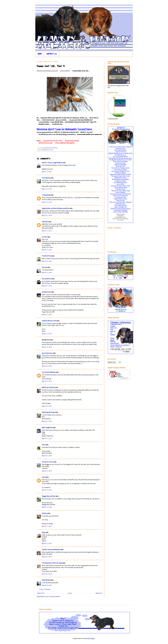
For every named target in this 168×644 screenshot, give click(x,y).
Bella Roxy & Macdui (48, 387)
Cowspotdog (46, 195)
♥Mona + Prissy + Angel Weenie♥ (52, 163)
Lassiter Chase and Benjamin (51, 550)
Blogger (92, 639)
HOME (40, 54)
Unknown (45, 222)
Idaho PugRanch (47, 428)
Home (70, 593)
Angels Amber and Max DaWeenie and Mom (56, 208)
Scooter (44, 237)
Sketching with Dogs (48, 412)
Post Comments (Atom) (53, 597)
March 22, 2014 (47, 585)
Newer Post (41, 593)
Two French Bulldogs (49, 372)
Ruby (43, 533)
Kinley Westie (46, 580)
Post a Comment (45, 589)
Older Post (99, 593)
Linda (44, 477)
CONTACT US (52, 54)
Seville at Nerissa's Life (49, 321)
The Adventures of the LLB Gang (52, 563)
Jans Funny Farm (47, 353)
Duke (43, 445)
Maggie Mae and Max (49, 496)
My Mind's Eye (46, 292)
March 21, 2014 (47, 172)
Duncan (44, 267)
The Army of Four (47, 462)
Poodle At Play (46, 256)
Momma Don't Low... (48, 150)
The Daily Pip (46, 178)
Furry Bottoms (46, 279)
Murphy (44, 513)
